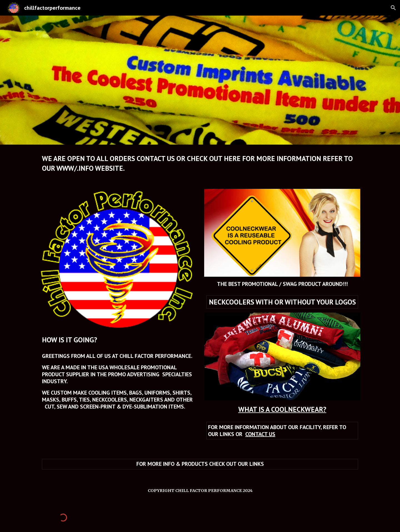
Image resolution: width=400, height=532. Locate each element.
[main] (200, 163)
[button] (393, 8)
